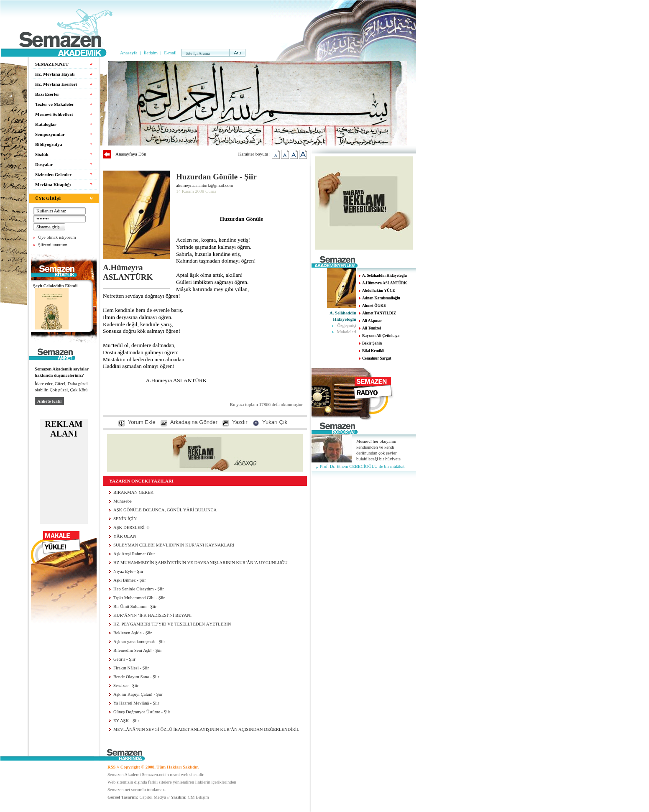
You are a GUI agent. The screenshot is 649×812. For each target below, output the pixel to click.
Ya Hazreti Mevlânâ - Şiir (136, 703)
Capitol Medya (153, 797)
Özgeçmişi (347, 326)
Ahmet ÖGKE (374, 306)
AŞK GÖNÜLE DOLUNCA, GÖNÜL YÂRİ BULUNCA (165, 510)
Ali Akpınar (372, 321)
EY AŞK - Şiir (126, 721)
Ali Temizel (372, 328)
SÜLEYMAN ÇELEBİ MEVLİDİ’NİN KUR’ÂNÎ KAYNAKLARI (174, 545)
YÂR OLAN (125, 536)
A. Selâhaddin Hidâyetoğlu (385, 276)
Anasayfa (129, 53)
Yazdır (240, 422)
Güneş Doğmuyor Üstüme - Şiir (142, 712)
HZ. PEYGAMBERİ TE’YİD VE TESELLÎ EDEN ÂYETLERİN (172, 624)
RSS (112, 767)
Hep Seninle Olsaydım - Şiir (139, 589)
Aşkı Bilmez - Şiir (130, 580)
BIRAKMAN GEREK (133, 492)
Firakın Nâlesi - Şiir (131, 668)
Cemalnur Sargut (377, 358)
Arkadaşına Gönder (194, 422)
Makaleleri (347, 332)
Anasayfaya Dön (131, 154)
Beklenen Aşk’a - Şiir (133, 633)
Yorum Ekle (142, 422)
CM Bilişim (198, 797)
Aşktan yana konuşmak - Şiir (139, 642)
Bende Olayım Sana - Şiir (136, 677)
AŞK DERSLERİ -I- (132, 527)
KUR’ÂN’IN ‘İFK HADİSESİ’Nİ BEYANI (152, 615)
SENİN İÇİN (125, 519)
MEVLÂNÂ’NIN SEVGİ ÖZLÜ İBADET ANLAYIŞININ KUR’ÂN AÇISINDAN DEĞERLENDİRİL (206, 729)
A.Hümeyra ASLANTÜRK (385, 283)
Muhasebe (123, 501)
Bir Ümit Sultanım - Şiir (135, 606)
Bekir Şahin (372, 343)
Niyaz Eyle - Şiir (128, 571)
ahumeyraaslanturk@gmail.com (204, 185)
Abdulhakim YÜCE (379, 291)
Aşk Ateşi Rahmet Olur (134, 554)
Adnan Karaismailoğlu (381, 298)
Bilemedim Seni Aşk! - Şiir (138, 650)
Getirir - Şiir (124, 659)
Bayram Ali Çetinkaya (381, 336)
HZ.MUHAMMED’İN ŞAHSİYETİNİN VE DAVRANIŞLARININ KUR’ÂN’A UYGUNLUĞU (200, 563)
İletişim (151, 53)
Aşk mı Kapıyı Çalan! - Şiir (138, 694)
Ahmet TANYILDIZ (379, 313)
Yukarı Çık (275, 422)
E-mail (170, 53)
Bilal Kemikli (373, 351)
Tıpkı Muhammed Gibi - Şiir (139, 598)
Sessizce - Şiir (126, 686)
